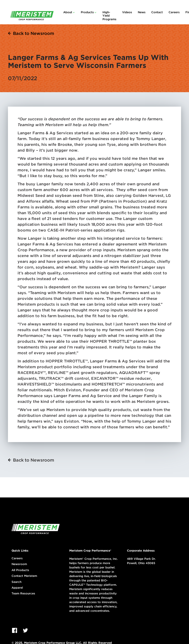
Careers (174, 12)
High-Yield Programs (109, 16)
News (142, 12)
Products (87, 12)
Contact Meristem (24, 576)
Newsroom (19, 564)
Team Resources (23, 593)
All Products (20, 570)
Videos (127, 12)
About (68, 12)
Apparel (17, 588)
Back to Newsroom (34, 33)
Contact (157, 12)
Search (16, 582)
